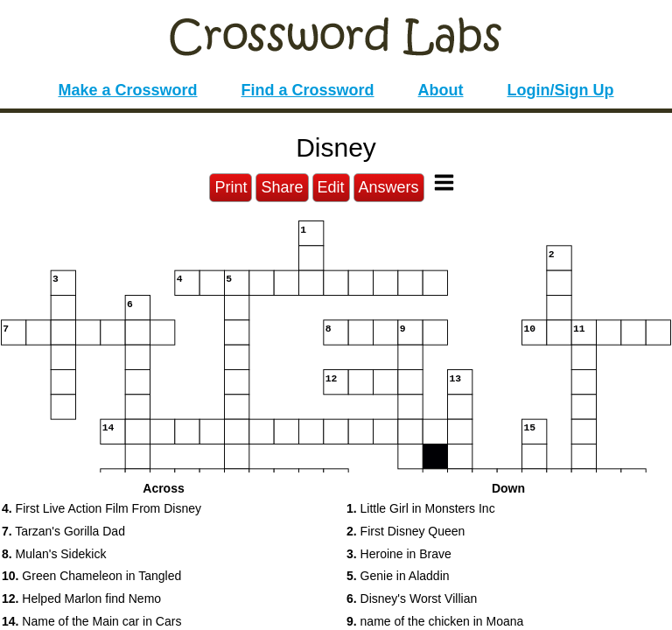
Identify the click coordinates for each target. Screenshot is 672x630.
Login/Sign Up (561, 90)
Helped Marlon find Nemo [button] (81, 598)
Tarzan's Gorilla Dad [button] (63, 531)
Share (282, 187)
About (441, 90)
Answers (389, 187)
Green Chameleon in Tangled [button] (91, 576)
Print (231, 187)
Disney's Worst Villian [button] (412, 598)
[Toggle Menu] (444, 182)
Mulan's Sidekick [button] (54, 554)
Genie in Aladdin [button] (398, 576)
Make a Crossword (127, 90)
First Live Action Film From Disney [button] (101, 508)
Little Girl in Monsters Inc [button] (421, 508)
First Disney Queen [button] (406, 531)
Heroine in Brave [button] (399, 554)
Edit (331, 187)
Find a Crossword (308, 90)
